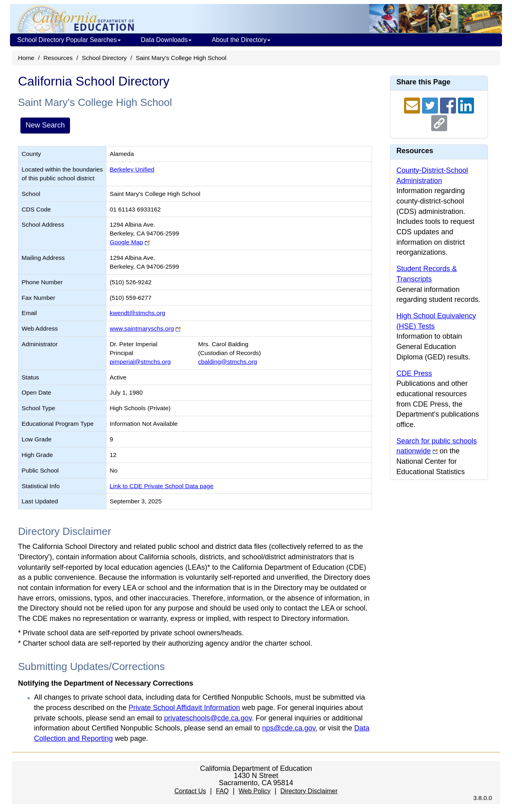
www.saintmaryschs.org (142, 328)
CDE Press (414, 373)
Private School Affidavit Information (184, 708)
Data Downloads (166, 40)
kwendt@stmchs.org (137, 313)
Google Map (126, 242)
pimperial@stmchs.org (140, 362)
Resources (58, 58)
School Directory (104, 58)
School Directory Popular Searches (69, 40)
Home (26, 58)
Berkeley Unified (132, 169)
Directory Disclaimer (309, 791)
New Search (45, 125)
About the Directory (241, 40)
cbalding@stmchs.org (227, 362)
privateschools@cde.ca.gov (208, 718)
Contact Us (190, 791)
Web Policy (254, 791)
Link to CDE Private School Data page (161, 486)
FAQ (222, 791)
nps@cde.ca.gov (289, 728)
